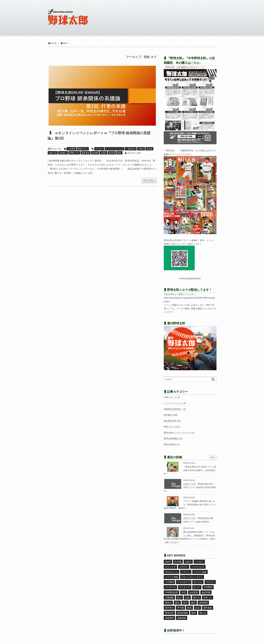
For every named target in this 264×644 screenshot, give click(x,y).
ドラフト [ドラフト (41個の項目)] (186, 572)
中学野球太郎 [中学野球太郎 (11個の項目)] (171, 593)
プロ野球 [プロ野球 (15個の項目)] (169, 582)
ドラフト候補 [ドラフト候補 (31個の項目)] (171, 577)
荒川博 (112, 153)
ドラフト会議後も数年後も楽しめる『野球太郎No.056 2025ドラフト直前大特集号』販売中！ (190, 505)
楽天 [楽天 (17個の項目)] (185, 603)
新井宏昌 (86, 153)
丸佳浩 (149, 149)
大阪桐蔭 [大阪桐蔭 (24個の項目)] (169, 598)
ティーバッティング (114, 149)
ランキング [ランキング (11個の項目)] (185, 587)
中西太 (141, 149)
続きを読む (149, 180)
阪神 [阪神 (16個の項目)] (194, 613)
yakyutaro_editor (134, 153)
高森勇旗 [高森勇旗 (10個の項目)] (182, 618)
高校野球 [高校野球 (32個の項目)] (169, 618)
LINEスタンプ (170, 397)
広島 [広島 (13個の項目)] (187, 598)
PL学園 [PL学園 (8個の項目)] (178, 562)
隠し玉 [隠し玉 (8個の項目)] (203, 613)
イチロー (99, 149)
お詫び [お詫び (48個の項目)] (188, 562)
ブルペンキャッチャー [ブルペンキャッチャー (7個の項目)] (192, 577)
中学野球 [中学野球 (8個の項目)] (208, 587)
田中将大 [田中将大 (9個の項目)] (169, 608)
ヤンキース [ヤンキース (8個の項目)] (170, 587)
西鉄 (119, 153)
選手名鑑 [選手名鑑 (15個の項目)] (208, 608)
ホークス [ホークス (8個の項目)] (198, 582)
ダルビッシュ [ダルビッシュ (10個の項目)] (171, 572)
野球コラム (83, 149)
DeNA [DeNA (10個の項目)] (168, 562)
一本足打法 (131, 149)
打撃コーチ (74, 153)
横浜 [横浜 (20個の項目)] (193, 603)
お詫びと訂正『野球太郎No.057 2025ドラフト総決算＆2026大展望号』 (190, 488)
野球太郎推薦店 (171, 439)
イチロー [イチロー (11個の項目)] (199, 562)
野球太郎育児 (170, 445)
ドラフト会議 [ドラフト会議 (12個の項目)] (200, 572)
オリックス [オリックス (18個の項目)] (170, 567)
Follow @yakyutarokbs (190, 279)
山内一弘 (53, 153)
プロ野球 (72, 149)
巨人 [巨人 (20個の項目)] (179, 598)
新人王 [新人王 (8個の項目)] (196, 598)
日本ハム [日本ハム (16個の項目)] (208, 598)
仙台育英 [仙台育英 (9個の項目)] (194, 593)
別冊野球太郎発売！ (173, 409)
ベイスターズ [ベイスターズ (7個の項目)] (184, 582)
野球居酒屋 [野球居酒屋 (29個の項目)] (183, 613)
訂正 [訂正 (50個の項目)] (198, 608)
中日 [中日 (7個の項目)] (184, 593)
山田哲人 (63, 153)
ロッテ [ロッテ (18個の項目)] (197, 587)
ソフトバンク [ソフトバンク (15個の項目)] (198, 567)
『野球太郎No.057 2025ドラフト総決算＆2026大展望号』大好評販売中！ (190, 470)
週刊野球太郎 (170, 421)
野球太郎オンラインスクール (177, 433)
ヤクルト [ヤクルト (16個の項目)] (210, 582)
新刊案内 (168, 415)
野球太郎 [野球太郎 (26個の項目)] (169, 613)
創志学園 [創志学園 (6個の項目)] (206, 593)
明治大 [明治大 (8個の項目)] (168, 603)
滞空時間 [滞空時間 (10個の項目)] (203, 603)
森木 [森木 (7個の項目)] (177, 603)
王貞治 (104, 153)
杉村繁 (95, 153)
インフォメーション (173, 403)
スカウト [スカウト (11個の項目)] (184, 567)
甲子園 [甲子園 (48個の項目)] (180, 608)
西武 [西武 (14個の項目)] (189, 608)
